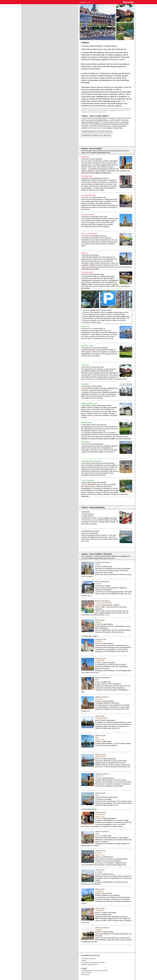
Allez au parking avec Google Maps (97, 310)
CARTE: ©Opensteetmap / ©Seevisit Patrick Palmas (105, 111)
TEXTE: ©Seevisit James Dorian (97, 109)
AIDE (89, 2)
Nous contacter (86, 973)
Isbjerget (85, 384)
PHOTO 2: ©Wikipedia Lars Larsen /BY (92, 110)
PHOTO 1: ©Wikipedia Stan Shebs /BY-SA (119, 109)
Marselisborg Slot (89, 403)
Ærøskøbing (100, 814)
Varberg (99, 930)
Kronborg (99, 891)
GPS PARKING (107, 132)
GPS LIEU (98, 132)
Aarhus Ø (85, 327)
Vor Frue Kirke (88, 215)
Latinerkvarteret (89, 195)
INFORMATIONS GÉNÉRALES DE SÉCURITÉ (96, 136)
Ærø (97, 795)
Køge (97, 834)
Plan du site (85, 975)
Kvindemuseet (87, 176)
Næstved (99, 776)
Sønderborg (100, 757)
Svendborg (100, 661)
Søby (97, 738)
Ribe (97, 680)
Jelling (98, 584)
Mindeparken (87, 423)
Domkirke (85, 157)
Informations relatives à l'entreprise (93, 962)
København (100, 911)
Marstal (99, 853)
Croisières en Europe (90, 531)
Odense (98, 622)
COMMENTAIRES (87, 132)
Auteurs (84, 961)
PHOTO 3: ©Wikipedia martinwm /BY (114, 110)
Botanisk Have (87, 346)
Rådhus (84, 253)
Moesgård (86, 442)
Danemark (85, 512)
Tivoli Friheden (88, 480)
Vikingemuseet (87, 272)
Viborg (98, 564)
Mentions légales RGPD (89, 964)
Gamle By (85, 365)
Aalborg (99, 641)
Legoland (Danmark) (103, 603)
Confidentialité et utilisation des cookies (95, 971)
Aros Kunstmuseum (89, 234)
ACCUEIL (83, 2)
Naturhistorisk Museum (91, 461)
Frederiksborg (101, 718)
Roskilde (99, 699)
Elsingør (99, 872)
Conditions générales (88, 959)
